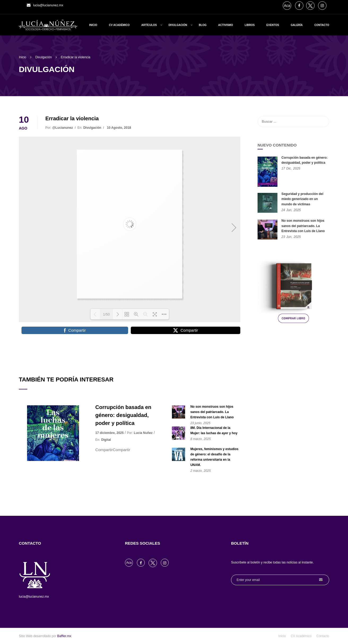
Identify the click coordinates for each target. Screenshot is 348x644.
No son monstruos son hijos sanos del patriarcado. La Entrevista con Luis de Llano (212, 412)
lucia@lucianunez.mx (48, 5)
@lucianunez (63, 128)
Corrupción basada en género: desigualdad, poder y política (123, 415)
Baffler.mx (64, 636)
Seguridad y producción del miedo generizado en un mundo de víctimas (302, 199)
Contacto (322, 25)
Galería (297, 25)
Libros (250, 25)
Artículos (149, 25)
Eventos (273, 25)
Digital (106, 440)
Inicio (93, 25)
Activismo (226, 25)
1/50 (106, 314)
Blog (203, 25)
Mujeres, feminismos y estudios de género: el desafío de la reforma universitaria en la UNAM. (214, 457)
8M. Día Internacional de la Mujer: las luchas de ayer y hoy (214, 430)
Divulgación (178, 25)
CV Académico (119, 25)
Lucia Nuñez (143, 433)
